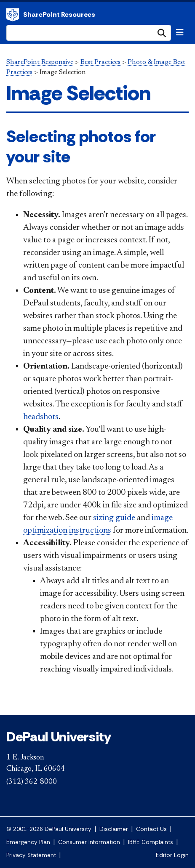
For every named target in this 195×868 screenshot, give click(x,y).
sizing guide (114, 518)
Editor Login (172, 855)
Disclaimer (114, 829)
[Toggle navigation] (180, 32)
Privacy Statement (31, 855)
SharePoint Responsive (40, 62)
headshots (41, 417)
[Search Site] (89, 33)
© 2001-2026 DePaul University (49, 829)
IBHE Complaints (151, 842)
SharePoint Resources (59, 15)
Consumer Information (89, 842)
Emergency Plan (28, 842)
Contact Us (151, 829)
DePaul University (13, 15)
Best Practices (100, 62)
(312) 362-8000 (32, 782)
